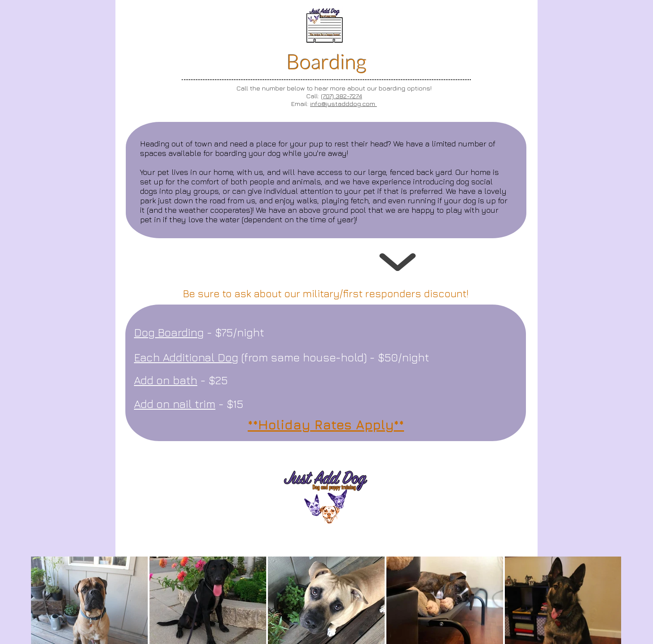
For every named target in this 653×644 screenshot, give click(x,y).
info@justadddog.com (344, 104)
